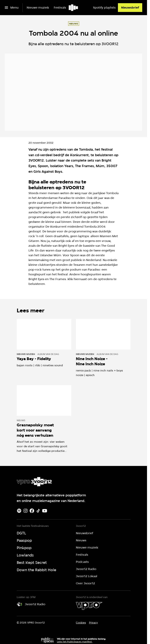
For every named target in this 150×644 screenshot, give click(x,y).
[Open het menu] (12, 8)
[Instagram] (25, 511)
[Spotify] (19, 511)
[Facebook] (32, 511)
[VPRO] (89, 606)
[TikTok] (38, 511)
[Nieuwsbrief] (130, 8)
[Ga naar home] (74, 8)
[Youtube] (45, 511)
